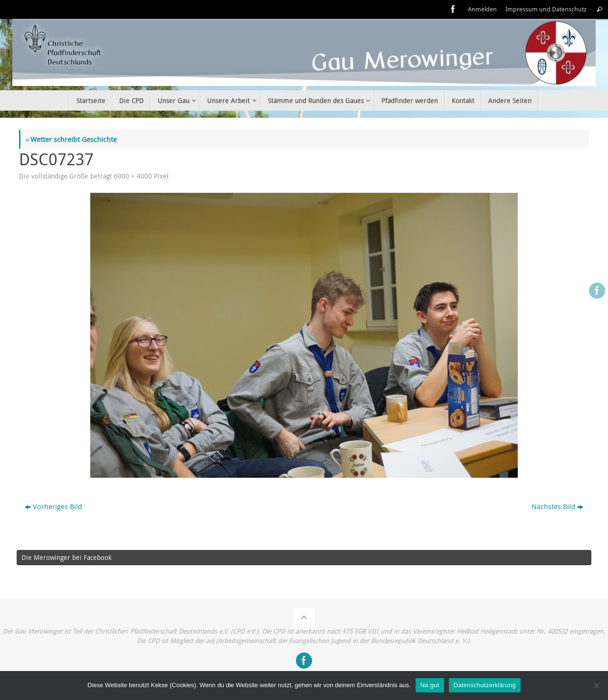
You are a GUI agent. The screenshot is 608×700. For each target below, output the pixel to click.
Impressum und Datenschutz (546, 9)
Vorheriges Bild (53, 506)
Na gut (430, 685)
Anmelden (482, 9)
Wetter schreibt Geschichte (71, 139)
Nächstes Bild (557, 506)
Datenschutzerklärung (485, 685)
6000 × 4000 (133, 176)
